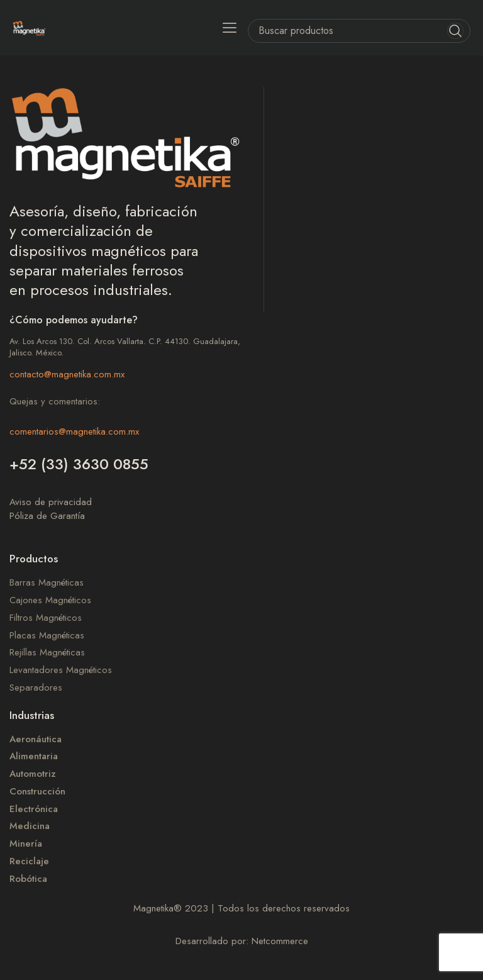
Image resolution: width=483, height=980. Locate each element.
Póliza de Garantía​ (47, 516)
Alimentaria (34, 756)
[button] (230, 27)
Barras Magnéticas (47, 583)
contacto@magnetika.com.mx (67, 374)
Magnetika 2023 (171, 908)
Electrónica (34, 809)
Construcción (37, 792)
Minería (26, 844)
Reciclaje (29, 861)
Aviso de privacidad (51, 502)
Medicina (30, 826)
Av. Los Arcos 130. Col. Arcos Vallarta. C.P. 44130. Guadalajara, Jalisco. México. (125, 347)
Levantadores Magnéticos (61, 670)
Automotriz (33, 774)
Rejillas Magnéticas (47, 653)
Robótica (28, 879)
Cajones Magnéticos (50, 600)
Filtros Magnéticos (46, 618)
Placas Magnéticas (47, 636)
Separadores (36, 688)
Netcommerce (280, 941)
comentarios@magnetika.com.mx (74, 432)
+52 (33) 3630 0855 (79, 464)
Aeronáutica (36, 739)
